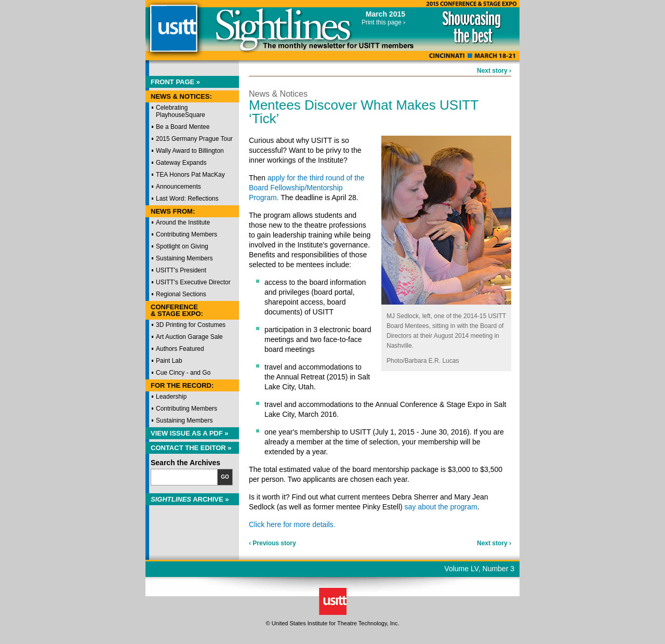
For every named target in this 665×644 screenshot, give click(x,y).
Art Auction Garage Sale (189, 337)
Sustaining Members (184, 258)
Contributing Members (187, 234)
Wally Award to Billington (190, 151)
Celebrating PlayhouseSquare (181, 111)
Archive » (190, 499)
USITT (173, 33)
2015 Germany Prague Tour (194, 139)
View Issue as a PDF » (190, 433)
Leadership (171, 397)
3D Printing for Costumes (191, 325)
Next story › (494, 71)
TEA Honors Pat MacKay (190, 175)
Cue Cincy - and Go (183, 373)
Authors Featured (180, 349)
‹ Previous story (272, 543)
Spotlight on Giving (182, 246)
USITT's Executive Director (193, 282)
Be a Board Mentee (183, 127)
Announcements (178, 187)
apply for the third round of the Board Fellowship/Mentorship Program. (307, 188)
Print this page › (383, 22)
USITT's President (181, 270)
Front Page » (175, 82)
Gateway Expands (181, 163)
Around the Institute (183, 222)
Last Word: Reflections (187, 199)
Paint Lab (169, 361)
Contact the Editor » (191, 448)
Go (225, 477)
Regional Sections (181, 294)
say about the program (441, 507)
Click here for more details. (292, 524)
